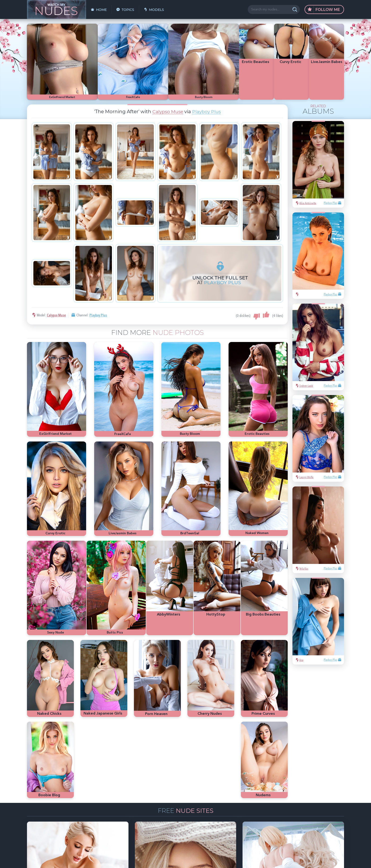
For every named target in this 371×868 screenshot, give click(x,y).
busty (302, 810)
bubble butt (315, 803)
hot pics (308, 796)
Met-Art (299, 803)
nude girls (323, 796)
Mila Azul (293, 796)
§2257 (219, 859)
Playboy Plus (207, 91)
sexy (281, 796)
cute (291, 810)
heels (282, 810)
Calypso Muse (167, 91)
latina (271, 810)
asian (271, 796)
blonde (286, 803)
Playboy (273, 803)
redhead (331, 803)
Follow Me (324, 10)
